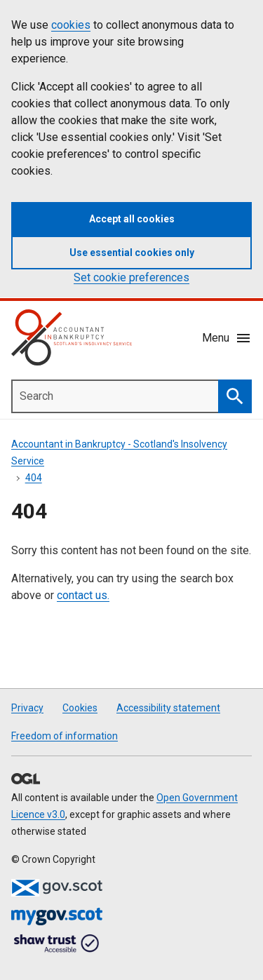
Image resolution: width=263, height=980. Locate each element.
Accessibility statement (168, 708)
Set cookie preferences (131, 277)
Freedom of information (65, 736)
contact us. (83, 595)
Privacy (27, 708)
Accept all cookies (132, 219)
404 (34, 478)
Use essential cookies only (132, 253)
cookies (71, 25)
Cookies (80, 708)
